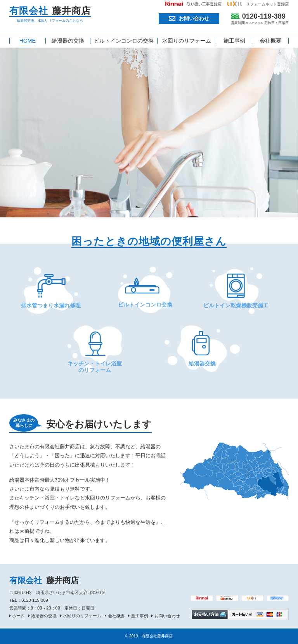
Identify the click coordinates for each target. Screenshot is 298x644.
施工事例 (140, 616)
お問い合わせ (194, 18)
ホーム (18, 616)
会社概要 (116, 616)
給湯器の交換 (44, 616)
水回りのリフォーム (82, 616)
